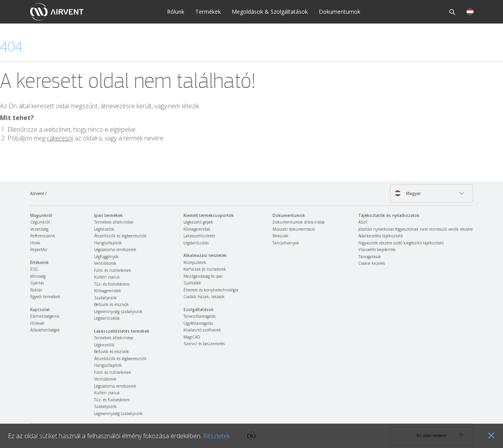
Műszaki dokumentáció (294, 229)
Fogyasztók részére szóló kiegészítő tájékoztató (401, 243)
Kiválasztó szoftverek (202, 330)
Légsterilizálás (196, 243)
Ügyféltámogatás (198, 323)
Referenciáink (43, 236)
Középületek (195, 262)
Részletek (216, 436)
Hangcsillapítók (108, 243)
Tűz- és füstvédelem (112, 284)
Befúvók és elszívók (112, 304)
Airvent (37, 193)
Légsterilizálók (107, 318)
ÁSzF (363, 222)
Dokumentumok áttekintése (299, 222)
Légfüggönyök (106, 257)
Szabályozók (105, 298)
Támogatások (370, 257)
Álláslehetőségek (45, 330)
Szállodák (192, 283)
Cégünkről (40, 222)
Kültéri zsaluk (107, 277)
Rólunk (176, 12)
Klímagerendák (108, 291)
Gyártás (37, 283)
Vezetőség (39, 229)
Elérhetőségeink (45, 316)
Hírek (35, 243)
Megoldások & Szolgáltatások (270, 12)
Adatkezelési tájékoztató (380, 236)
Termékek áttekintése (114, 222)
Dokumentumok (340, 12)
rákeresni (60, 138)
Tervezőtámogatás (200, 316)
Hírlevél (37, 323)
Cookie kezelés (372, 263)
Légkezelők (104, 229)
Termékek (208, 12)
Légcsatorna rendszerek (115, 249)
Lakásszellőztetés (199, 236)
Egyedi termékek (45, 297)
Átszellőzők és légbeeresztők (120, 236)
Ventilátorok (105, 263)
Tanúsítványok (286, 243)
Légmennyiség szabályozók (118, 311)
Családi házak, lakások (204, 297)
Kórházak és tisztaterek (205, 269)
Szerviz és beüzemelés (204, 344)
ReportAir (39, 249)
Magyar (408, 193)
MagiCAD (192, 337)
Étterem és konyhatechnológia (211, 290)
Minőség (38, 276)
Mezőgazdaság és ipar (203, 276)
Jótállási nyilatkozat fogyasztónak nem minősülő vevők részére (416, 229)
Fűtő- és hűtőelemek (113, 270)
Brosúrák (281, 236)
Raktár (36, 290)
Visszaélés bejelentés (377, 249)
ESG (34, 269)
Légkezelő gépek (198, 222)
